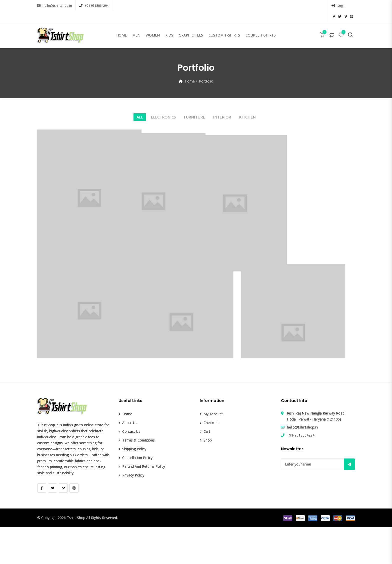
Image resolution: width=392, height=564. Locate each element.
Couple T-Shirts (261, 24)
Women (153, 24)
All (140, 106)
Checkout (211, 459)
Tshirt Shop (76, 555)
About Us (130, 459)
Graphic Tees (191, 24)
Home (121, 24)
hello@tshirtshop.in (55, 5)
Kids (169, 24)
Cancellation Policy (137, 494)
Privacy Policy (133, 512)
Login (317, 5)
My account (213, 451)
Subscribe (349, 501)
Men (136, 24)
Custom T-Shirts (224, 24)
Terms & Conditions (138, 477)
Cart (207, 468)
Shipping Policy (134, 486)
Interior (222, 106)
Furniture (194, 106)
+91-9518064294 (94, 5)
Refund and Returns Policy (144, 503)
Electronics (163, 106)
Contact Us (131, 468)
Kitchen (247, 106)
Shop (208, 477)
